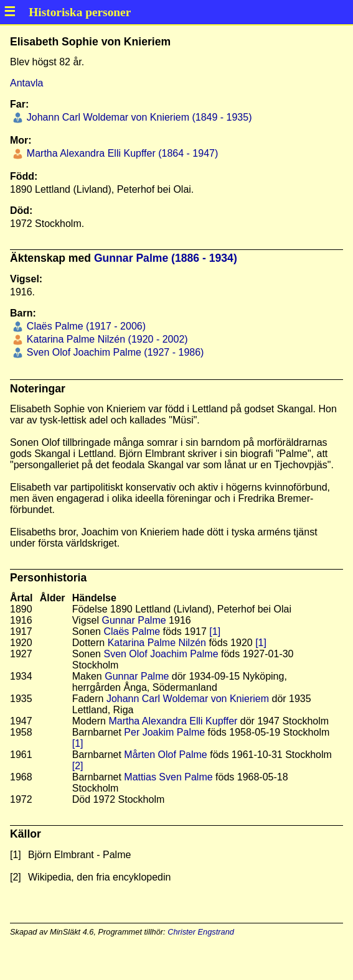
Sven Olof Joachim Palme (161, 654)
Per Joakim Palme (164, 732)
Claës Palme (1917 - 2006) (85, 326)
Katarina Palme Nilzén (157, 643)
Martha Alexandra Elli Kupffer (173, 721)
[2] (78, 766)
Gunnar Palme (134, 620)
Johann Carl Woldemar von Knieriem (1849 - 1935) (138, 117)
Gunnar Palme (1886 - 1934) (166, 258)
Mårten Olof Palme (165, 755)
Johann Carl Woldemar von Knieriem (188, 699)
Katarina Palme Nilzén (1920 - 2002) (106, 339)
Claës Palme (132, 631)
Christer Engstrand (201, 932)
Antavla (26, 83)
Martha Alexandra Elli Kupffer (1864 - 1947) (121, 153)
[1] (215, 631)
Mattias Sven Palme (168, 777)
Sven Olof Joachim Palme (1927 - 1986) (114, 352)
